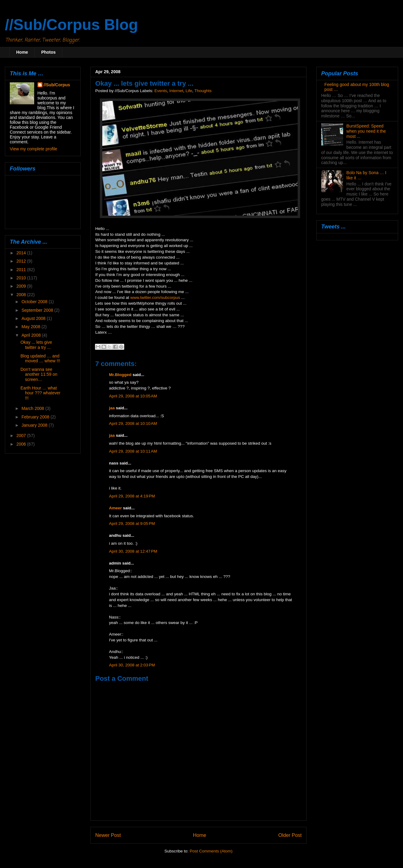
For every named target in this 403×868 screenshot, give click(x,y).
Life (189, 91)
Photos (48, 52)
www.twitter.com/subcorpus (155, 298)
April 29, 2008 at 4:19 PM (132, 496)
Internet (176, 91)
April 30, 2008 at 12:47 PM (133, 551)
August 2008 (34, 318)
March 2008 (33, 408)
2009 (22, 286)
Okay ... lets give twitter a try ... (36, 345)
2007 (22, 436)
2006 (22, 444)
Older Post (290, 835)
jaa (112, 408)
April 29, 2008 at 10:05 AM (133, 396)
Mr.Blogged (120, 375)
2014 (22, 253)
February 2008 (36, 417)
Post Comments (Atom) (211, 851)
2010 (22, 278)
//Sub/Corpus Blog (71, 25)
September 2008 (38, 310)
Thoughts (203, 91)
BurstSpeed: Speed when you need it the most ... (366, 131)
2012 (22, 261)
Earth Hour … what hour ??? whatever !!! (40, 393)
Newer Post (108, 835)
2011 (22, 270)
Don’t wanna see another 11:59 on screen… (39, 375)
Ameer (115, 508)
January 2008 (35, 425)
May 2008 (31, 327)
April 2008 (32, 335)
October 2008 (35, 302)
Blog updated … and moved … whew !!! (40, 359)
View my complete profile (33, 149)
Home (22, 52)
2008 (22, 295)
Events (161, 91)
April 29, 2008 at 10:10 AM (133, 423)
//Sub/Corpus (57, 85)
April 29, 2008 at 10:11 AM (133, 451)
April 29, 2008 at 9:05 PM (132, 524)
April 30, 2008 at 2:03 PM (132, 665)
